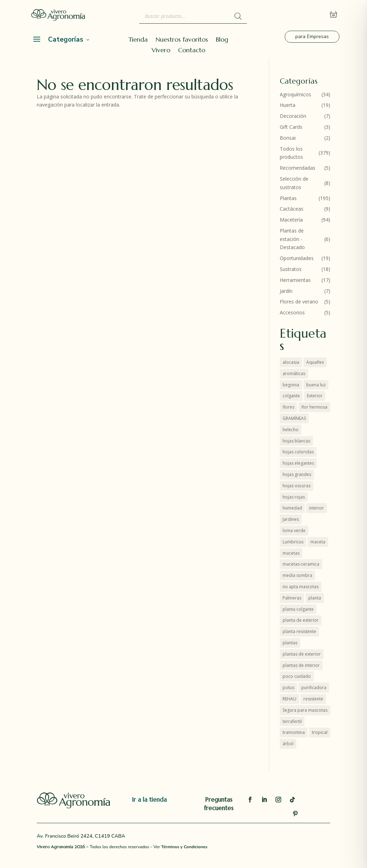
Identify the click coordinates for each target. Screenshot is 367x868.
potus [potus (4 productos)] (288, 688)
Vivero (161, 51)
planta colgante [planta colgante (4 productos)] (298, 609)
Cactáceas (292, 209)
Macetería (291, 220)
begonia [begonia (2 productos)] (291, 385)
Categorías (66, 40)
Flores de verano (299, 302)
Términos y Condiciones (184, 847)
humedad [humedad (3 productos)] (292, 508)
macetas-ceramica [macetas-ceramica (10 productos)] (301, 564)
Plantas (288, 198)
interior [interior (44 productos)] (316, 508)
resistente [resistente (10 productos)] (313, 699)
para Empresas (312, 37)
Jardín (286, 291)
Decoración (293, 116)
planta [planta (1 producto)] (315, 598)
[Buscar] (238, 16)
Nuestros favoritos (182, 40)
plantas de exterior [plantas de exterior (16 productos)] (302, 654)
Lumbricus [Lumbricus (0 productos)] (293, 542)
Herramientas (295, 280)
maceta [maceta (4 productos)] (318, 542)
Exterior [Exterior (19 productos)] (315, 396)
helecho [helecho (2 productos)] (291, 430)
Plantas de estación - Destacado (292, 239)
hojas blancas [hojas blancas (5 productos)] (296, 441)
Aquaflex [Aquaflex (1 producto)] (315, 362)
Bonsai (288, 138)
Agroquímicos (295, 94)
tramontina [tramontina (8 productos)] (294, 732)
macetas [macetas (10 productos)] (291, 553)
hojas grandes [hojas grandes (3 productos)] (297, 474)
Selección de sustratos (294, 183)
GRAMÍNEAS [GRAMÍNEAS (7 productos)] (294, 418)
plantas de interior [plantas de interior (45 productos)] (301, 665)
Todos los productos (291, 153)
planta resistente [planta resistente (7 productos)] (299, 631)
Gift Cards (291, 127)
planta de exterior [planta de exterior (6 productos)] (301, 620)
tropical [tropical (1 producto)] (320, 732)
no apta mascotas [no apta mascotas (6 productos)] (301, 587)
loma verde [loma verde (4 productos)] (294, 531)
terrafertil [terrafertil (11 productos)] (292, 721)
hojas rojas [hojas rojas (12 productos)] (294, 497)
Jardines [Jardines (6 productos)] (291, 519)
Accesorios (292, 312)
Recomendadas (298, 168)
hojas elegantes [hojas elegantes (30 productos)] (298, 463)
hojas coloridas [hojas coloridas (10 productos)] (298, 452)
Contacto (192, 51)
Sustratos (291, 269)
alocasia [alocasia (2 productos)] (291, 362)
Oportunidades (297, 258)
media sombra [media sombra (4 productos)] (297, 575)
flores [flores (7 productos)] (288, 407)
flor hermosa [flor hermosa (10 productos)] (314, 407)
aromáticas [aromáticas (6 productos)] (294, 373)
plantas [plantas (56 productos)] (290, 643)
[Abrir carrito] (333, 14)
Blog (222, 40)
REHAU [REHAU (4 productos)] (289, 699)
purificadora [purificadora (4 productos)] (314, 688)
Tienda (138, 40)
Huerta (288, 105)
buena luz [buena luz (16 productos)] (316, 385)
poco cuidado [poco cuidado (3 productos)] (297, 676)
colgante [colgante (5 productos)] (291, 396)
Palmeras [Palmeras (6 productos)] (292, 598)
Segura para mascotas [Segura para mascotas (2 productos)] (305, 710)
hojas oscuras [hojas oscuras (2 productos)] (297, 486)
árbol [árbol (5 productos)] (288, 744)
